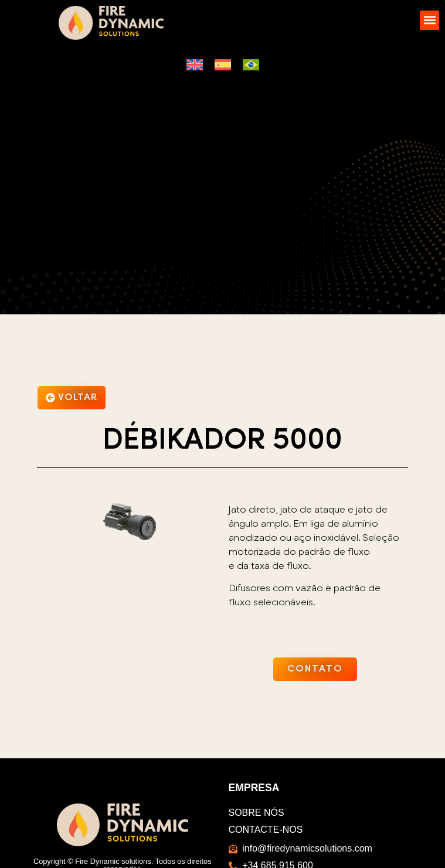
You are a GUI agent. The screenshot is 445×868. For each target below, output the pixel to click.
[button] (429, 20)
